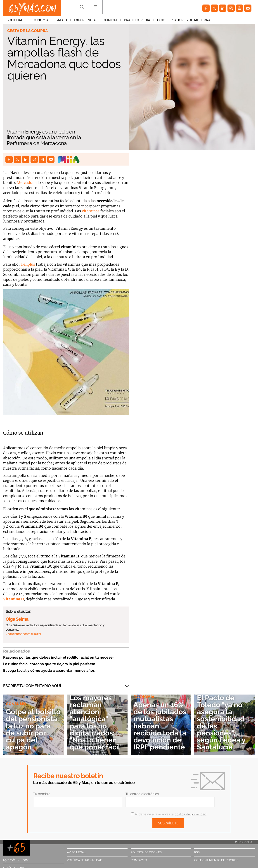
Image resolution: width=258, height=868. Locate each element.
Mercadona (27, 182)
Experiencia (85, 20)
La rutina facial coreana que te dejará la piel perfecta (49, 664)
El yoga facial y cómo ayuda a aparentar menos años (49, 670)
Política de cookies (146, 852)
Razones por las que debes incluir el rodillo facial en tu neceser (59, 657)
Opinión (110, 20)
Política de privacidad (85, 860)
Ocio (161, 20)
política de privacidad (191, 814)
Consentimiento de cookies (216, 860)
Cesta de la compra (27, 31)
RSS (197, 852)
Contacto (139, 860)
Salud (61, 20)
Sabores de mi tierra (191, 20)
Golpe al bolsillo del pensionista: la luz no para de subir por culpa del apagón (33, 729)
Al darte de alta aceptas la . (169, 814)
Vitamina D (13, 599)
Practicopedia (137, 20)
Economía (40, 20)
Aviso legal (76, 852)
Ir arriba (244, 842)
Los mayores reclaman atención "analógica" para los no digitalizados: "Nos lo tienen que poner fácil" (96, 722)
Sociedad (15, 20)
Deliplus (28, 264)
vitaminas (91, 211)
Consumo (16, 704)
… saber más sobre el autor (23, 634)
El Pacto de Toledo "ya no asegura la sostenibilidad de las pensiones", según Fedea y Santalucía (221, 722)
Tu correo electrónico (142, 794)
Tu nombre (42, 794)
